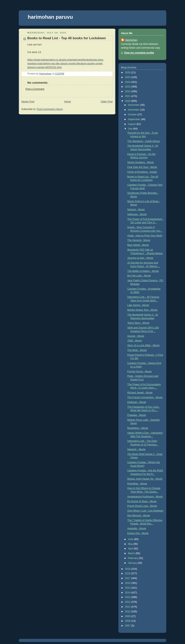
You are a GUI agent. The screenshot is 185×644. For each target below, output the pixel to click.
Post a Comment (35, 89)
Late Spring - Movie (138, 305)
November (134, 110)
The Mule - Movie (137, 350)
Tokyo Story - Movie (138, 323)
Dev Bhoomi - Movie (139, 516)
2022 (128, 91)
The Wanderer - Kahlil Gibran (144, 141)
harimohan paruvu (50, 17)
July (131, 129)
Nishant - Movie (136, 210)
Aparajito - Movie (137, 528)
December (134, 105)
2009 (128, 616)
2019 (128, 569)
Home (68, 102)
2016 (128, 583)
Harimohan (131, 40)
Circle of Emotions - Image (142, 172)
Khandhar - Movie (137, 484)
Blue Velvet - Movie (138, 245)
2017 (128, 578)
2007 (128, 626)
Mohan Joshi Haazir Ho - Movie (145, 479)
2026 (128, 73)
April (131, 549)
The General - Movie (139, 240)
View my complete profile (139, 53)
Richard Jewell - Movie (140, 393)
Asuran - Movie (136, 336)
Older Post (107, 102)
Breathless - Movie (138, 428)
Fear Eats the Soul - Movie (142, 167)
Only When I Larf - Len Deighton (145, 511)
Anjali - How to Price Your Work (145, 236)
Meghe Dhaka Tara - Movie (142, 310)
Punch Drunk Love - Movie (142, 506)
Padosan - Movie (137, 402)
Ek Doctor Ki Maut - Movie (142, 501)
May (131, 544)
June (131, 539)
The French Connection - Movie (145, 397)
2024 (128, 82)
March (132, 553)
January (133, 563)
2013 (128, 597)
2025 (128, 77)
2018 (128, 573)
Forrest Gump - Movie (140, 372)
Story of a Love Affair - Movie (144, 345)
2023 (128, 87)
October (133, 115)
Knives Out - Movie (138, 533)
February (133, 558)
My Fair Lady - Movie (139, 276)
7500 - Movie (135, 341)
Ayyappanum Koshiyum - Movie (145, 497)
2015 (128, 588)
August (132, 124)
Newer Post (28, 102)
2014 (128, 593)
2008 (128, 621)
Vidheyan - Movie (137, 214)
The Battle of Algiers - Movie (143, 271)
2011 (128, 607)
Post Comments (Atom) (50, 109)
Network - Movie (136, 449)
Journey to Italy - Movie (140, 258)
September (134, 119)
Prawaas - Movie (137, 415)
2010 (128, 612)
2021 (128, 96)
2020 (128, 101)
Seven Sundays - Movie (141, 162)
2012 (128, 602)
